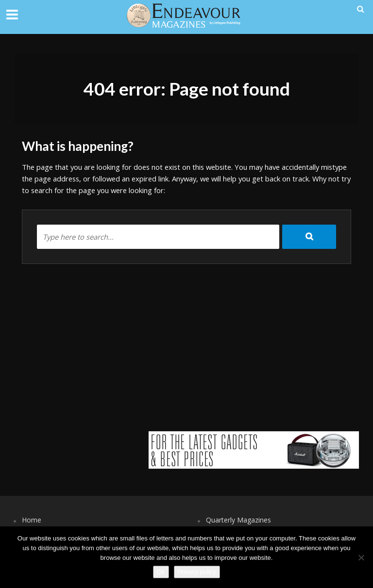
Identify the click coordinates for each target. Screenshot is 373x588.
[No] (361, 557)
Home (32, 520)
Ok (161, 572)
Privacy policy (197, 572)
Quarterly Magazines (238, 520)
